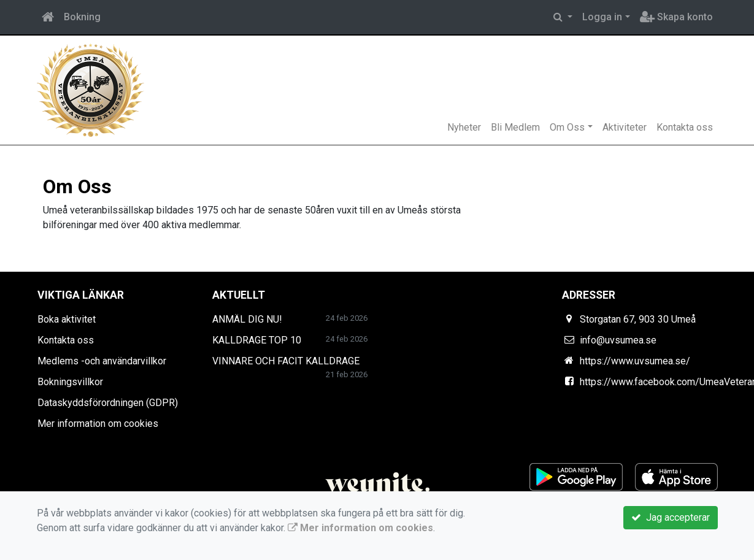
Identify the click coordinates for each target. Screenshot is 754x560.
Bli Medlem (515, 127)
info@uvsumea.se (618, 340)
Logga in (602, 17)
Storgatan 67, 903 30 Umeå (638, 319)
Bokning (82, 17)
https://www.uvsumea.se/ (635, 361)
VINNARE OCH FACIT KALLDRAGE (286, 361)
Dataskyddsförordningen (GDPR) (108, 403)
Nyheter (464, 127)
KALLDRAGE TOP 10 (257, 340)
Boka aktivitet (67, 319)
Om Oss (567, 127)
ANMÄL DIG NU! (247, 319)
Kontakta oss (685, 127)
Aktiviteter (625, 127)
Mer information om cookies (98, 424)
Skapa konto (676, 17)
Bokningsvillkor (70, 382)
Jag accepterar (671, 517)
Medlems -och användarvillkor (102, 361)
